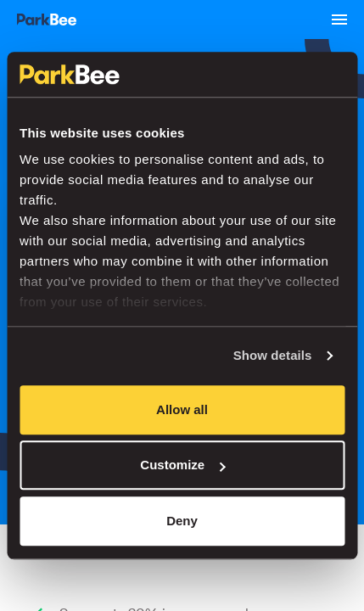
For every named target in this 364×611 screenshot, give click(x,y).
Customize (182, 465)
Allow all (182, 409)
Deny (182, 521)
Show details (273, 355)
